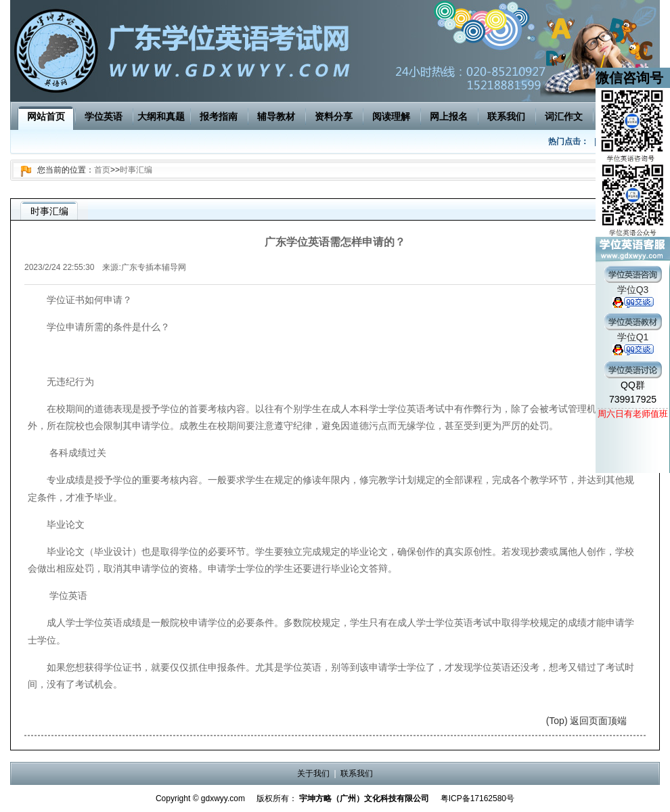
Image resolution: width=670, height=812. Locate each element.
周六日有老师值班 (633, 414)
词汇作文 (564, 116)
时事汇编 (136, 170)
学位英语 (104, 116)
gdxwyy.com (223, 798)
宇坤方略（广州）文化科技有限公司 (364, 798)
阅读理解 (391, 116)
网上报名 (449, 116)
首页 (102, 170)
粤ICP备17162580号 (477, 798)
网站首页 (46, 116)
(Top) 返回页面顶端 (587, 721)
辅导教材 (276, 116)
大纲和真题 (161, 116)
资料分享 (334, 116)
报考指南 (219, 116)
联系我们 (506, 116)
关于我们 (313, 773)
